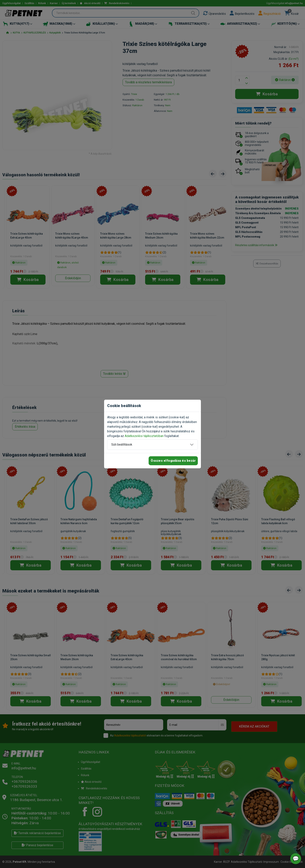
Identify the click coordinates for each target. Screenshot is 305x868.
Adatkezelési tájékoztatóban (144, 436)
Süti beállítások (122, 445)
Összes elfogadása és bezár (173, 461)
